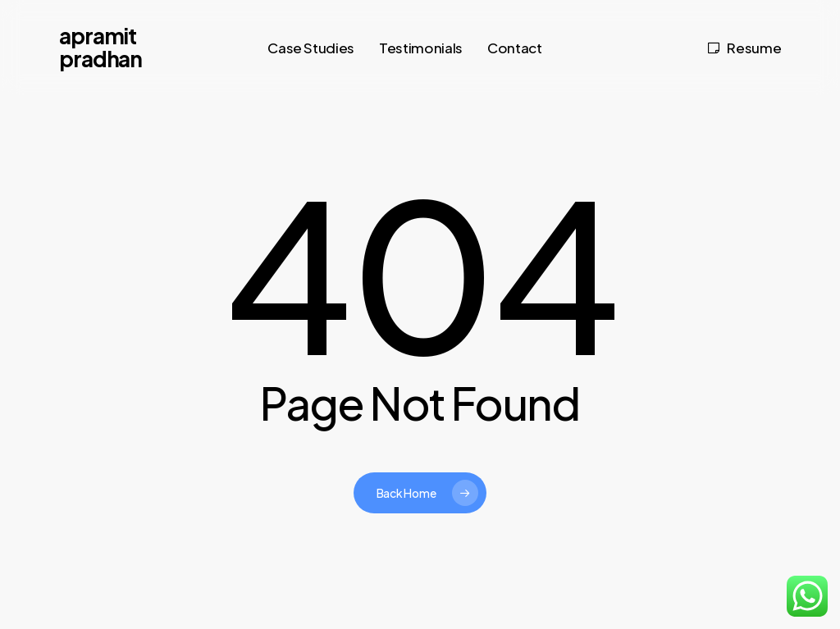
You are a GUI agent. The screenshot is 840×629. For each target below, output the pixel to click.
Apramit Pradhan (101, 48)
